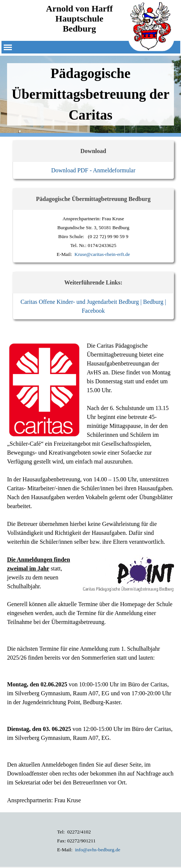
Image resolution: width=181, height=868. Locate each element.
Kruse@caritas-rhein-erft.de (102, 254)
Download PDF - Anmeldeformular (93, 170)
